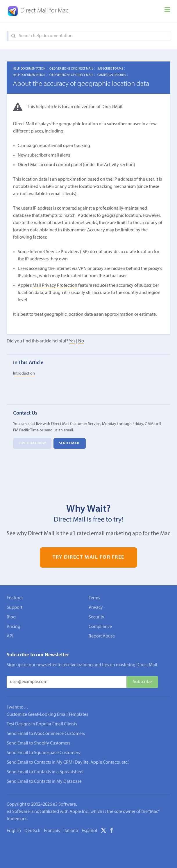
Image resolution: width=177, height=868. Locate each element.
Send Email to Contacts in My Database (44, 782)
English (14, 831)
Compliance (100, 627)
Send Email (70, 443)
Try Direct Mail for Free (88, 558)
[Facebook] (112, 831)
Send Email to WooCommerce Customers (46, 734)
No (81, 341)
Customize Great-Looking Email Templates (47, 715)
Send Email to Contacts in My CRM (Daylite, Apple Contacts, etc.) (68, 762)
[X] (103, 831)
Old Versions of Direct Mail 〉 (73, 69)
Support (15, 608)
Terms (94, 598)
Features (15, 598)
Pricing (14, 627)
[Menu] (167, 11)
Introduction (24, 374)
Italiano (71, 831)
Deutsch (32, 831)
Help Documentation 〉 (31, 69)
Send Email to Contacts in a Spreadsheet (45, 772)
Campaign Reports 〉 (114, 75)
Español (89, 831)
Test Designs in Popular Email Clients (42, 724)
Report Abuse (102, 636)
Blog (11, 617)
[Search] (14, 36)
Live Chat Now (32, 443)
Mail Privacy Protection (55, 286)
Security (96, 617)
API (10, 636)
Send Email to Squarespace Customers (43, 753)
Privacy (96, 608)
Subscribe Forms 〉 (112, 69)
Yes (72, 341)
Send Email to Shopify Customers (39, 743)
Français (52, 831)
